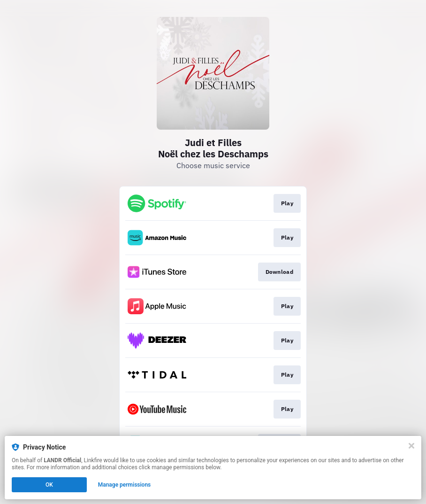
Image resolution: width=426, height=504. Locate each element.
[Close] (411, 446)
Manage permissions (125, 485)
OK (49, 485)
